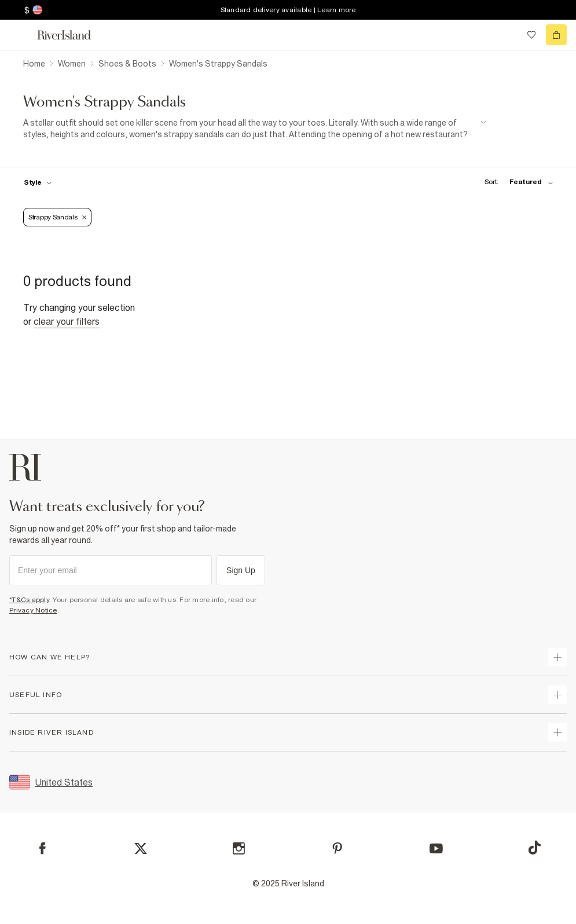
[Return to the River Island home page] (72, 35)
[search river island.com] (508, 35)
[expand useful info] (557, 695)
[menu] (20, 35)
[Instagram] (239, 848)
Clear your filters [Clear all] (67, 321)
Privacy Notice (33, 610)
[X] (141, 849)
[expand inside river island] (557, 732)
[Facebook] (43, 848)
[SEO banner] (255, 129)
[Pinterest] (337, 848)
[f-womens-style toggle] (38, 182)
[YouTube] (436, 848)
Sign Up (241, 570)
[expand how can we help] (557, 657)
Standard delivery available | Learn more (288, 10)
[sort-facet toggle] (516, 182)
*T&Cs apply (29, 600)
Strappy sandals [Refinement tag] (57, 217)
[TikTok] (534, 848)
